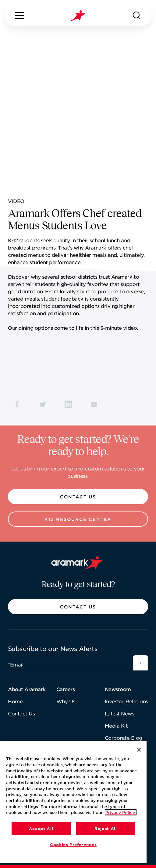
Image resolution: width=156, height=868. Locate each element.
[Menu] (19, 15)
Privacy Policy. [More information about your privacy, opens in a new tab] (121, 812)
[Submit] (140, 663)
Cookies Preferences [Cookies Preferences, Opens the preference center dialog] (73, 845)
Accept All (41, 828)
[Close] (139, 750)
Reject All (106, 828)
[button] (78, 497)
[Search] (137, 15)
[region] (73, 802)
